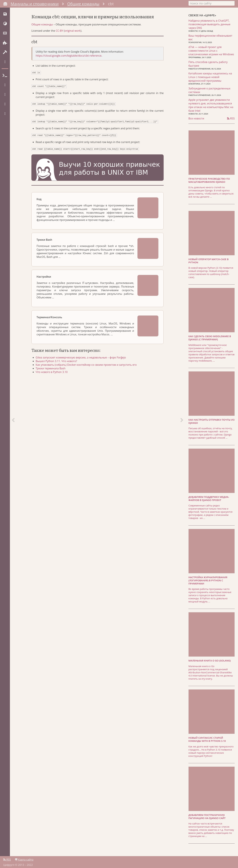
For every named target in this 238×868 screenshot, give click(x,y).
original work (73, 42)
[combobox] (212, 3)
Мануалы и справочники (35, 4)
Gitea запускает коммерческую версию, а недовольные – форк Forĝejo (83, 367)
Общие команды (83, 4)
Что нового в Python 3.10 (54, 381)
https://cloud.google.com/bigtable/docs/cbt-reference (69, 67)
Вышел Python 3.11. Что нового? (59, 370)
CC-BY (59, 42)
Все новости (196, 117)
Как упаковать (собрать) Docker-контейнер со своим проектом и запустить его (89, 374)
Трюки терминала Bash (53, 378)
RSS (231, 117)
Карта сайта (24, 858)
